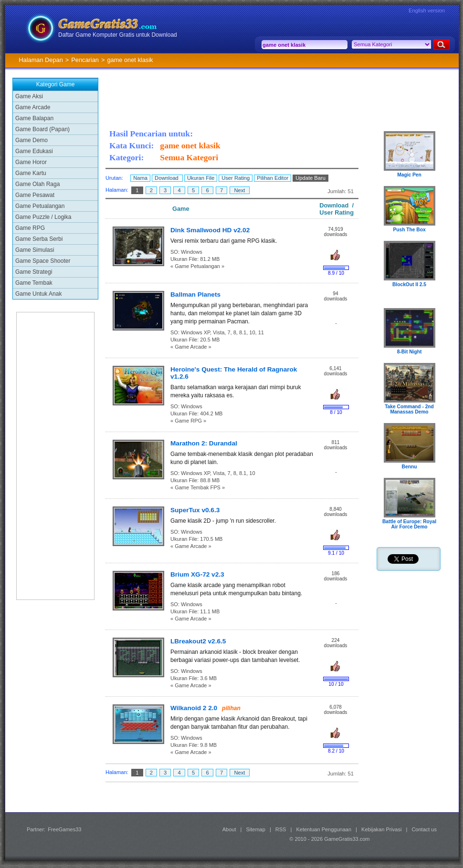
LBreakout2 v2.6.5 (198, 641)
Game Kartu (31, 173)
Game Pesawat (35, 195)
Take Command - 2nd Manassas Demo (409, 409)
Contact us (424, 829)
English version (427, 10)
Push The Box (409, 230)
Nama (140, 178)
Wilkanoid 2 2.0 (194, 708)
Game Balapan (34, 118)
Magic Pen (409, 175)
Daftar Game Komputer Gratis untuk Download (118, 35)
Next (239, 190)
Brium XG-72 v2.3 (197, 574)
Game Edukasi (34, 151)
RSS (281, 829)
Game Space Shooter (43, 261)
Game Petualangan (40, 206)
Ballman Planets (195, 294)
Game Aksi (29, 96)
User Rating (236, 178)
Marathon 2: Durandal (204, 443)
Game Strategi (34, 272)
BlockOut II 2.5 (409, 284)
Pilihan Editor (273, 178)
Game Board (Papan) (42, 129)
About (229, 829)
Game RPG (30, 228)
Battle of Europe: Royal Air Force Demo (409, 524)
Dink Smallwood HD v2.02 (210, 230)
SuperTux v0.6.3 (195, 510)
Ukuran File (201, 178)
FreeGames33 (64, 829)
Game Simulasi (35, 250)
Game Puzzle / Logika (43, 217)
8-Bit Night (410, 352)
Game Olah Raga (37, 184)
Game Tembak (34, 283)
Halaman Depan (41, 60)
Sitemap (256, 829)
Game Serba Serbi (39, 239)
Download (167, 178)
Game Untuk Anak (38, 294)
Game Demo (32, 140)
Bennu (410, 467)
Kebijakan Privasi (381, 829)
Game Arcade (33, 107)
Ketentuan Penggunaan (324, 829)
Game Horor (31, 162)
